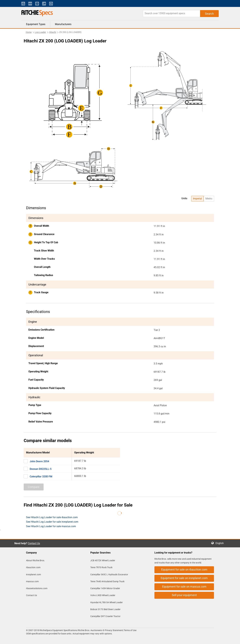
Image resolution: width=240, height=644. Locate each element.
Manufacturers (63, 24)
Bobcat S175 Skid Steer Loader (105, 609)
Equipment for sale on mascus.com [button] (184, 587)
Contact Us (34, 543)
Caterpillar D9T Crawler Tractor (105, 616)
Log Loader (40, 32)
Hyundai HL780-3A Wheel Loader (106, 602)
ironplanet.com (33, 574)
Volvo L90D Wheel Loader (103, 595)
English (221, 543)
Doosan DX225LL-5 (41, 469)
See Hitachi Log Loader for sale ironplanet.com (52, 522)
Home (29, 32)
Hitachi (53, 32)
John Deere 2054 (39, 461)
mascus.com (32, 581)
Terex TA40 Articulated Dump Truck (107, 581)
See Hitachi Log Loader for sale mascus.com (51, 526)
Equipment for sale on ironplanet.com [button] (184, 578)
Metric (209, 199)
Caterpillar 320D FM (41, 476)
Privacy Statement (114, 630)
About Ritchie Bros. (35, 560)
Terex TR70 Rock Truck (101, 567)
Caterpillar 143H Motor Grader (105, 588)
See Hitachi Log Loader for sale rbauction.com (52, 517)
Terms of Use (130, 630)
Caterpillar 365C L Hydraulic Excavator (109, 574)
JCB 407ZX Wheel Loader (103, 560)
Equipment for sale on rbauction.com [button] (184, 570)
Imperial (197, 199)
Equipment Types (36, 24)
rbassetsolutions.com (37, 588)
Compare (34, 487)
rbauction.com (33, 567)
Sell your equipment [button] (184, 595)
